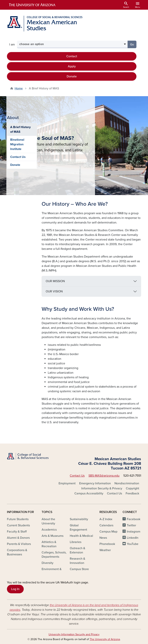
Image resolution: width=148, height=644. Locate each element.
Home (19, 88)
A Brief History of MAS (20, 224)
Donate (72, 76)
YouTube (133, 544)
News (103, 538)
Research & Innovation (77, 561)
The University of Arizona (105, 639)
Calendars (106, 525)
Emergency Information (95, 483)
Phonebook (107, 544)
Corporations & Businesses (17, 552)
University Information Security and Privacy (74, 634)
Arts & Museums (53, 536)
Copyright (132, 488)
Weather (105, 550)
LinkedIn (133, 538)
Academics (49, 530)
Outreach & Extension (77, 550)
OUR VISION (54, 291)
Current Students (18, 525)
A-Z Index (106, 519)
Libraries (76, 542)
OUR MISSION (55, 281)
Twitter (131, 525)
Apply (72, 66)
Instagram (134, 532)
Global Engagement (78, 528)
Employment (67, 483)
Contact (72, 56)
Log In (15, 589)
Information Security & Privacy (102, 488)
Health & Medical (81, 536)
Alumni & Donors (18, 538)
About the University (48, 521)
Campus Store (79, 569)
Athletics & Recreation (49, 544)
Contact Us (18, 251)
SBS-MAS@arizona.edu (104, 476)
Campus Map (108, 532)
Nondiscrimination (127, 483)
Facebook (134, 519)
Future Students (18, 519)
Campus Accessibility (89, 493)
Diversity (48, 563)
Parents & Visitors (19, 544)
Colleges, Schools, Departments (54, 555)
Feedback (132, 493)
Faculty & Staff (17, 532)
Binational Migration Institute (17, 238)
